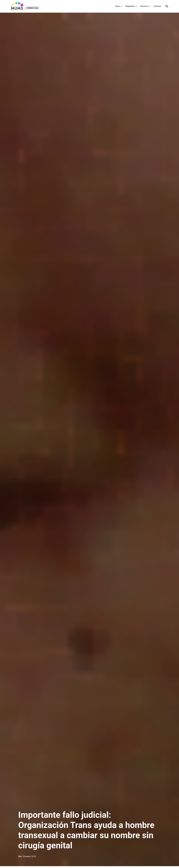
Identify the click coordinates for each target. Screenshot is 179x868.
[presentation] (121, 6)
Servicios (144, 6)
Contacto (157, 6)
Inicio (118, 6)
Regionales (130, 6)
